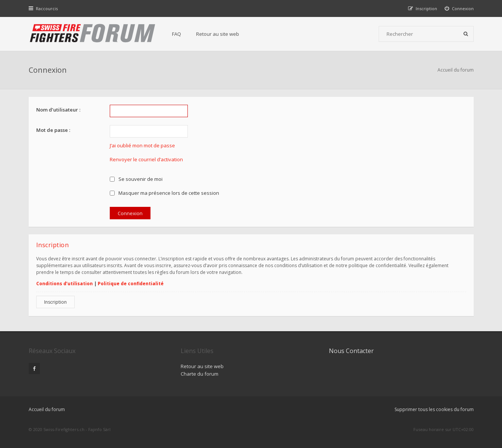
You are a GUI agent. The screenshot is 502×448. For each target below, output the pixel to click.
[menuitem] (459, 8)
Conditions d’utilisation (64, 284)
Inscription (55, 302)
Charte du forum (200, 374)
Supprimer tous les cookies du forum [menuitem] (434, 409)
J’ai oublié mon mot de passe (142, 145)
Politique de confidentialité (131, 284)
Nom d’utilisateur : (58, 110)
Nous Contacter (351, 351)
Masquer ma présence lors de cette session (165, 193)
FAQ (177, 34)
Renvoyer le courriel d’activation (146, 159)
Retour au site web (218, 34)
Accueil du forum (456, 70)
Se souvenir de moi (136, 179)
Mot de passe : (53, 130)
